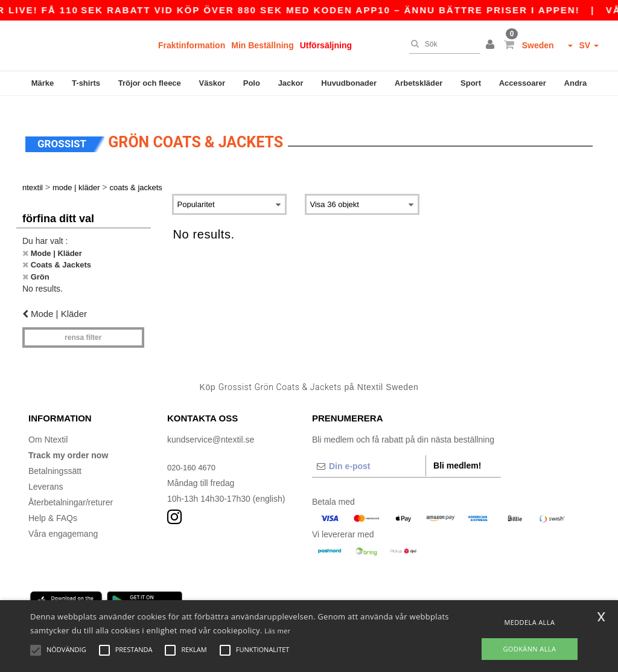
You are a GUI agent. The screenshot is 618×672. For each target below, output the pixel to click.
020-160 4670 (193, 453)
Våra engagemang (63, 520)
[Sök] (441, 44)
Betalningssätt (55, 457)
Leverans (46, 473)
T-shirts (86, 83)
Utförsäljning (326, 45)
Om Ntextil (48, 426)
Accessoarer (523, 83)
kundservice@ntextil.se (211, 426)
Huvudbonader (349, 83)
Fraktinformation (192, 45)
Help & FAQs (53, 504)
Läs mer (277, 631)
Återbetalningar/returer (71, 488)
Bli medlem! (457, 452)
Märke (43, 83)
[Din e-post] (369, 452)
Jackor (291, 83)
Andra (576, 83)
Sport (471, 83)
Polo (252, 83)
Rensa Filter (83, 324)
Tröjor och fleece (150, 83)
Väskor (212, 83)
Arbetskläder (419, 83)
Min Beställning (262, 45)
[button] (492, 45)
